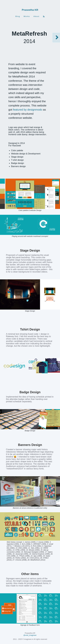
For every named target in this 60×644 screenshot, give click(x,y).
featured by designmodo (28, 110)
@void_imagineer (30, 635)
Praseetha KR (30, 10)
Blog (18, 16)
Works (27, 16)
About (36, 16)
